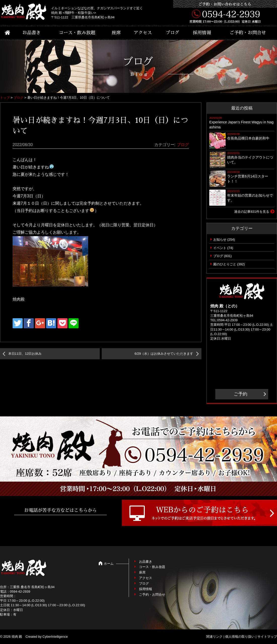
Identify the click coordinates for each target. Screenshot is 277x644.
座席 (116, 33)
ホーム (109, 564)
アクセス (143, 33)
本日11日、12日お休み (25, 354)
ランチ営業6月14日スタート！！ (248, 179)
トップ (5, 98)
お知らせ (220, 240)
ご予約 (240, 394)
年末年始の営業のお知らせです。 (250, 198)
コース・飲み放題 (77, 33)
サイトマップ (267, 637)
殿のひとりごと (225, 264)
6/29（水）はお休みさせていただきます (164, 354)
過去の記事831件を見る (252, 212)
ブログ (172, 33)
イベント (220, 248)
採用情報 (202, 33)
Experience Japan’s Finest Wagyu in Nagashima (241, 125)
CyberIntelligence (55, 637)
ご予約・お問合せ (248, 33)
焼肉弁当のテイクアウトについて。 (250, 160)
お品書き (31, 33)
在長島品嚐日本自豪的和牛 (248, 138)
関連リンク (214, 637)
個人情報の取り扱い (240, 637)
